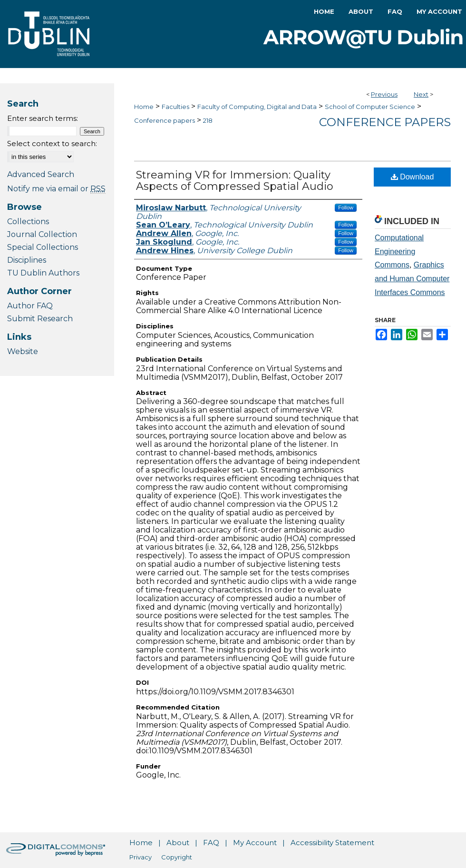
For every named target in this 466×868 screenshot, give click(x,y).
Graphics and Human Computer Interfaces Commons (412, 279)
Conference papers (165, 120)
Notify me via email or (56, 189)
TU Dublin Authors (43, 273)
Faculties (175, 107)
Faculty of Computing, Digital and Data (257, 107)
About (178, 843)
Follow (346, 207)
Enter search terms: (43, 118)
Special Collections (43, 247)
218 (208, 120)
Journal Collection (42, 234)
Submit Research (40, 319)
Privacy (141, 857)
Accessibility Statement (332, 843)
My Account (255, 843)
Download (413, 177)
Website (23, 351)
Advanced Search (41, 174)
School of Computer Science (370, 107)
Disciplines (27, 260)
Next (421, 94)
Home (144, 107)
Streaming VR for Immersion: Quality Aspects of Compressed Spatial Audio (235, 181)
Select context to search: (52, 143)
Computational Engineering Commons (399, 252)
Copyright (177, 857)
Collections (28, 222)
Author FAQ (30, 306)
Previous (384, 94)
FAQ (211, 843)
